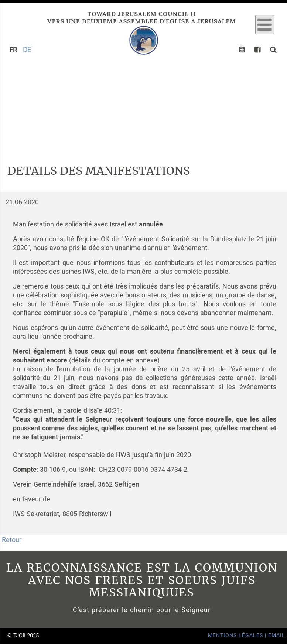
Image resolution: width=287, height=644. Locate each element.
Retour (12, 540)
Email (277, 635)
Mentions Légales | (238, 635)
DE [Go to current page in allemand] (27, 50)
